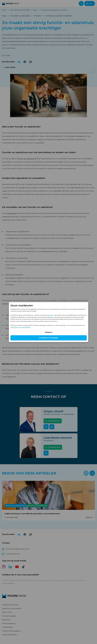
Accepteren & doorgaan (48, 338)
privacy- (16, 327)
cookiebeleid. (26, 327)
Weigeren (49, 332)
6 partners (49, 315)
